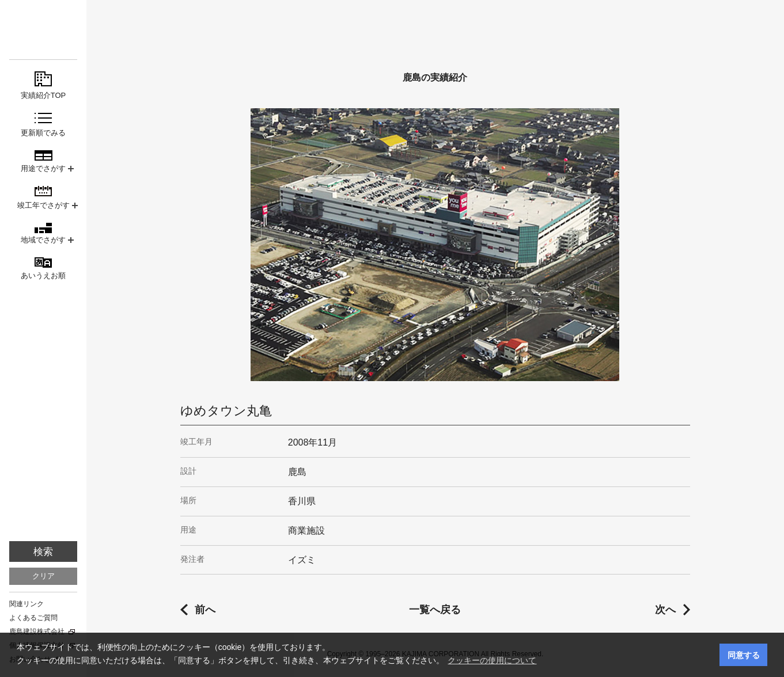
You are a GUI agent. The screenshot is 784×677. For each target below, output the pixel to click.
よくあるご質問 (33, 618)
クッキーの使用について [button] (492, 660)
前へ (205, 610)
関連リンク (26, 604)
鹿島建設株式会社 (37, 632)
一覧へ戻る (435, 610)
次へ (665, 610)
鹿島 (43, 30)
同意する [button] (744, 655)
